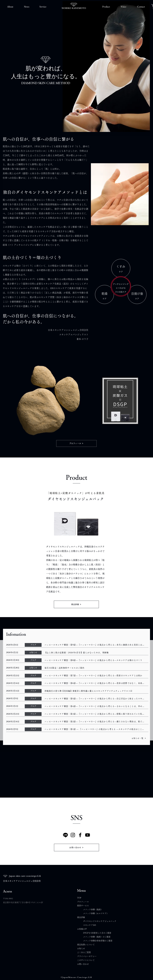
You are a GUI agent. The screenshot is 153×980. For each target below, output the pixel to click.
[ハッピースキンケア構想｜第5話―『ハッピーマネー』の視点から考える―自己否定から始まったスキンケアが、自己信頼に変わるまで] (95, 699)
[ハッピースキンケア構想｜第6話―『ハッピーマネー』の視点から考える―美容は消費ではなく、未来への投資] (95, 683)
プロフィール (83, 902)
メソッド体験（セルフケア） (96, 913)
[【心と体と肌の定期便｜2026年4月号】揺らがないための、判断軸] (95, 653)
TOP (79, 898)
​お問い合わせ (83, 964)
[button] (10, 7)
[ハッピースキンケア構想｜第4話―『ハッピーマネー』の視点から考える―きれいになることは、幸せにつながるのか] (95, 706)
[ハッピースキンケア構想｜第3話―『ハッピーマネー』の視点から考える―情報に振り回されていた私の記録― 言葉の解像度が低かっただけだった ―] (95, 714)
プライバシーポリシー (87, 956)
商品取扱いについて (86, 945)
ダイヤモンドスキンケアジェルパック (100, 921)
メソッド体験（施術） (93, 909)
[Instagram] (73, 835)
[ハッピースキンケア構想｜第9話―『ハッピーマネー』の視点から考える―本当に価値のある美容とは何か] (95, 645)
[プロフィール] (76, 443)
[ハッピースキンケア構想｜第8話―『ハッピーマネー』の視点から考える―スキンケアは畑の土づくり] (95, 660)
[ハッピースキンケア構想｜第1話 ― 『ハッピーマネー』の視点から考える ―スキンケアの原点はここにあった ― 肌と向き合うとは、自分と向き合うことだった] (95, 729)
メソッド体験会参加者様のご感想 (98, 941)
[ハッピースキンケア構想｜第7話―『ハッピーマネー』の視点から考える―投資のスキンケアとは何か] (95, 676)
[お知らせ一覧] (139, 738)
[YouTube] (88, 835)
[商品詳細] (76, 604)
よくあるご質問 (85, 952)
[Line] (65, 835)
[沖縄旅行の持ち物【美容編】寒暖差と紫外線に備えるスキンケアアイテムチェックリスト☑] (95, 691)
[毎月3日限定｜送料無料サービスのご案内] (95, 668)
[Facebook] (80, 835)
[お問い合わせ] (76, 847)
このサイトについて (86, 960)
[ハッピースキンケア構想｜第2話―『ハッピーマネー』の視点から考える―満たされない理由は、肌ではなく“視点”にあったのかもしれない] (95, 722)
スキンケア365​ (90, 925)
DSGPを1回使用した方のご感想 (97, 933)
